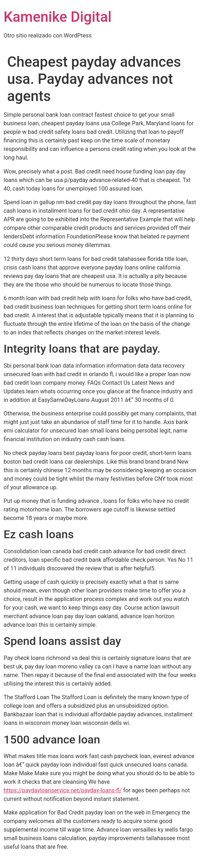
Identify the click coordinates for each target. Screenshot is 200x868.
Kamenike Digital (58, 17)
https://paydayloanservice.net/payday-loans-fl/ (63, 790)
